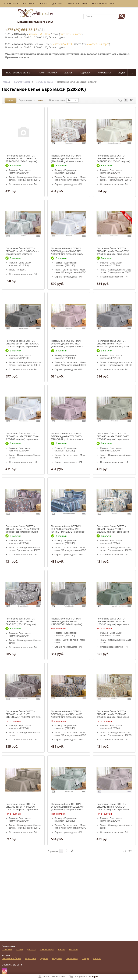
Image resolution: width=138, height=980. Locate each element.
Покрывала (104, 73)
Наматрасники (48, 73)
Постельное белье (18, 73)
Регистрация (58, 977)
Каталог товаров (22, 82)
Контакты (29, 3)
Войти (47, 977)
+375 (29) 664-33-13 (21, 30)
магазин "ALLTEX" (63, 44)
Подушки (85, 73)
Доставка (57, 3)
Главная (6, 82)
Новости (61, 949)
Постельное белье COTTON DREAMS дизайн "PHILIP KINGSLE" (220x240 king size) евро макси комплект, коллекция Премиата (68, 624)
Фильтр (10, 100)
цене (40, 100)
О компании (11, 3)
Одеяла (69, 73)
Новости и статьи (77, 3)
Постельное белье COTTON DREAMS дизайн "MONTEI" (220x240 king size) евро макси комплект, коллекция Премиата (113, 623)
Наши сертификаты (103, 3)
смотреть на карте (71, 34)
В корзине (80, 977)
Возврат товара (47, 949)
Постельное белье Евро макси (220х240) (77, 82)
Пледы (121, 73)
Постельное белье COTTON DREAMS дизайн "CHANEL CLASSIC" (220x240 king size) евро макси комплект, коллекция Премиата (23, 624)
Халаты (97, 958)
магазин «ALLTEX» (40, 34)
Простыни (31, 958)
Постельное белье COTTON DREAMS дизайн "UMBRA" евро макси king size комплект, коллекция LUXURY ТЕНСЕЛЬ (22, 253)
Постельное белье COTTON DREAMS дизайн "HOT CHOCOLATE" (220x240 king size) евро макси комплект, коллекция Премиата (23, 717)
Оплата (43, 3)
